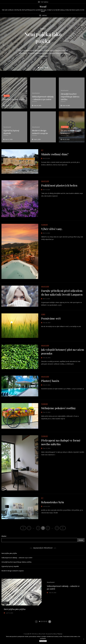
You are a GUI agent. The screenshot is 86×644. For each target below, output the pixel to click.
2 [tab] (40, 68)
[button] (43, 16)
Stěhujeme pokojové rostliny (58, 417)
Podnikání (65, 127)
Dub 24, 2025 (37, 105)
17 (57, 539)
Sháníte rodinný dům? (55, 154)
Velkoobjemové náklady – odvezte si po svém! (43, 98)
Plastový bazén (50, 388)
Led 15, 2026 (44, 47)
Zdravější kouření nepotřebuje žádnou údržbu (70, 97)
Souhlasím (43, 641)
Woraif (43, 7)
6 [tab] (47, 68)
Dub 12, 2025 (9, 139)
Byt (42, 150)
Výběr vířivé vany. (52, 231)
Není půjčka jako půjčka (14, 99)
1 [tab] (39, 68)
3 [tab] (42, 68)
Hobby (43, 319)
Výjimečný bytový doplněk (10, 577)
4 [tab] (44, 68)
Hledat (4, 547)
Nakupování (45, 183)
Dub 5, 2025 (37, 139)
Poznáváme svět (51, 323)
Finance (43, 28)
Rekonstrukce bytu (53, 513)
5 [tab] (46, 68)
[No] (84, 639)
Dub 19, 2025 (66, 105)
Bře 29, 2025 (66, 139)
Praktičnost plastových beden (59, 187)
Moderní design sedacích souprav (40, 132)
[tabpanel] (43, 44)
